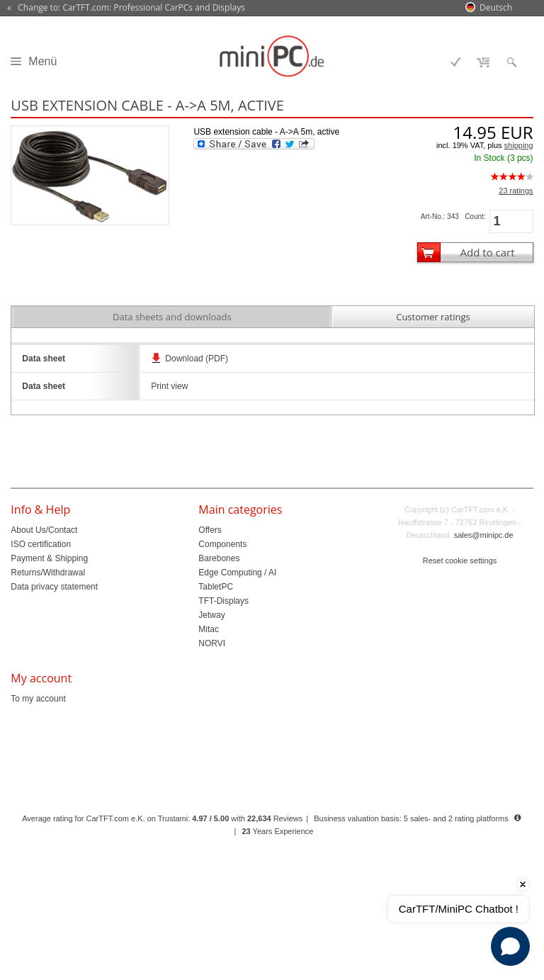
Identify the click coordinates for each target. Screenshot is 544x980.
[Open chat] (510, 946)
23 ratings (516, 191)
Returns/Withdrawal (48, 573)
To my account (38, 699)
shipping (519, 145)
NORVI (212, 643)
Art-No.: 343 (440, 216)
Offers (210, 530)
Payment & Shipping (49, 558)
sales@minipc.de (484, 535)
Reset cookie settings (460, 561)
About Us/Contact (44, 530)
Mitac (209, 629)
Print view (169, 386)
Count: (475, 216)
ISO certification (41, 544)
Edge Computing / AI (237, 573)
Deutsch (496, 7)
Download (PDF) (197, 359)
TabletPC (216, 587)
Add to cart (488, 252)
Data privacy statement (54, 587)
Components (222, 544)
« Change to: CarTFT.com (126, 8)
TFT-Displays (223, 601)
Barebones (219, 558)
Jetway (211, 615)
